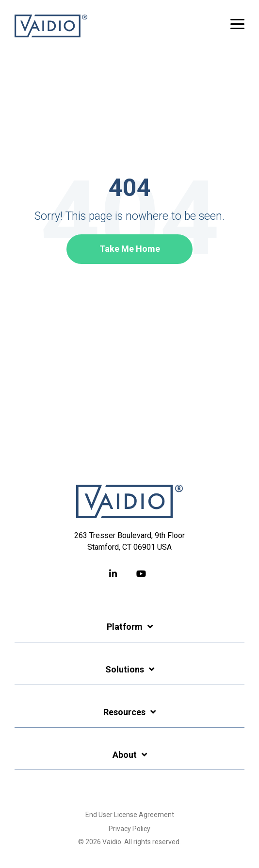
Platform (125, 627)
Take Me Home (130, 249)
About (125, 755)
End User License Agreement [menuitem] (130, 815)
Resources (124, 712)
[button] (237, 23)
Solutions (125, 669)
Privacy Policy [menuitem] (129, 829)
